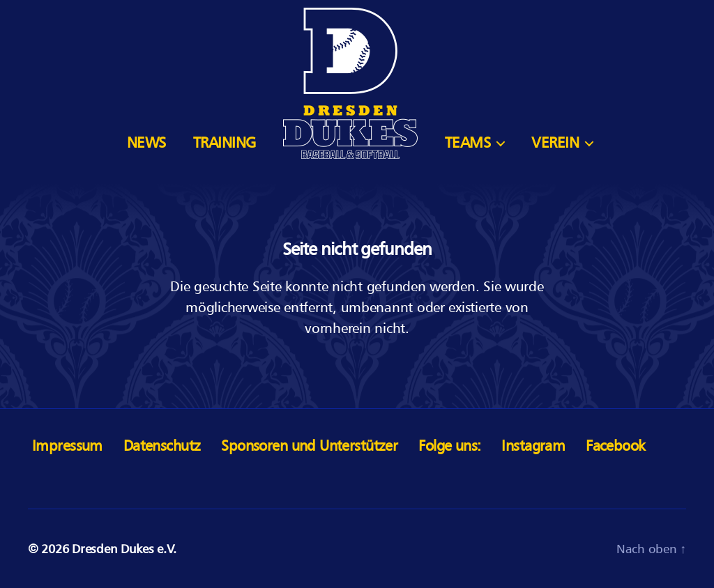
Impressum (67, 446)
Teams (468, 142)
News (146, 142)
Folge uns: (449, 446)
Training (225, 142)
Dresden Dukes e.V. (124, 549)
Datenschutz (162, 446)
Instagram (533, 446)
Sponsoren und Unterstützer (309, 446)
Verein (555, 142)
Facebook (615, 446)
